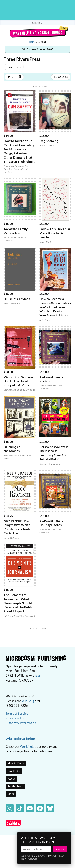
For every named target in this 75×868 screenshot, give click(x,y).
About (11, 779)
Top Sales (61, 77)
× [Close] (67, 836)
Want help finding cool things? (38, 33)
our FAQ (28, 701)
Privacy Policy (15, 718)
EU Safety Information (21, 723)
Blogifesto (14, 771)
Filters (14, 77)
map (38, 676)
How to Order (16, 763)
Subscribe (60, 849)
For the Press (15, 786)
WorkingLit (28, 747)
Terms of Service (17, 713)
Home (32, 42)
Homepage (37, 10)
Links (11, 794)
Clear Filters (14, 67)
